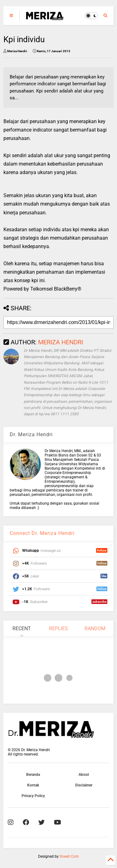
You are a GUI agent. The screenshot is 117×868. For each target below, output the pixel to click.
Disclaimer (84, 785)
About (84, 775)
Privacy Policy (33, 796)
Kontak (33, 785)
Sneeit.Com (69, 856)
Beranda (33, 775)
